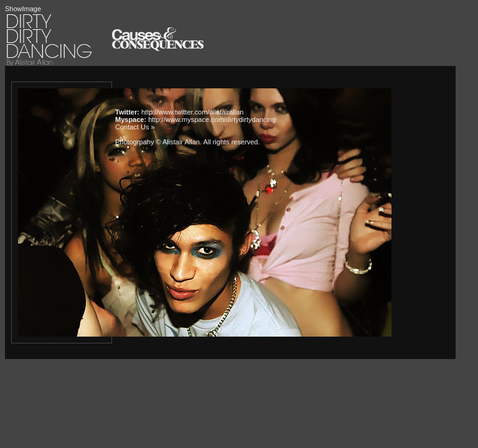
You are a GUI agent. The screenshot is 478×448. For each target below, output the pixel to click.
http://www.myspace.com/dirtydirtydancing (212, 119)
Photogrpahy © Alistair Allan (157, 142)
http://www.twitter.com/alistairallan (192, 112)
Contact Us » (135, 127)
